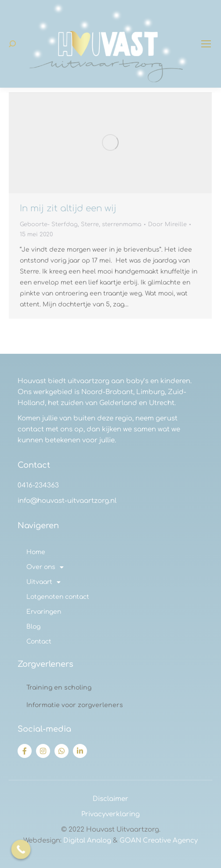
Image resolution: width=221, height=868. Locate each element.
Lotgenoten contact (58, 597)
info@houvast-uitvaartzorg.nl (67, 501)
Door (167, 224)
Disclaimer (110, 799)
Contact (39, 642)
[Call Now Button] (21, 850)
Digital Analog (87, 841)
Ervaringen (44, 612)
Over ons (45, 567)
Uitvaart (43, 582)
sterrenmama (122, 224)
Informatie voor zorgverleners (75, 705)
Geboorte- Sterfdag (49, 224)
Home (36, 552)
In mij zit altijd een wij (68, 208)
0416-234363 (38, 486)
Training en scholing (59, 688)
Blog (33, 627)
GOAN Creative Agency (159, 841)
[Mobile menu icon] (206, 44)
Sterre (90, 224)
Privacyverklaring (110, 814)
